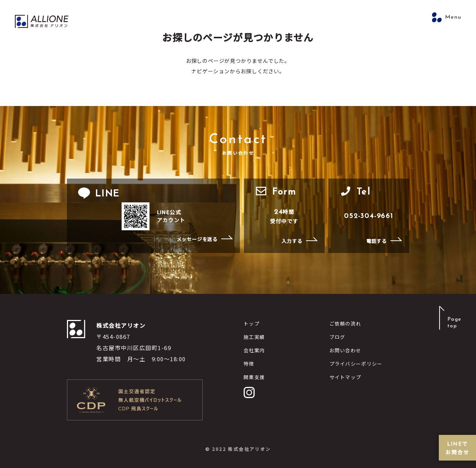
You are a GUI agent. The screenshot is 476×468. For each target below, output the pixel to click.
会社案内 (254, 350)
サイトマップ (345, 377)
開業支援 (254, 377)
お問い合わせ (345, 350)
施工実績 (254, 337)
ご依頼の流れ (345, 323)
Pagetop (454, 323)
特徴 (249, 364)
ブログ (337, 337)
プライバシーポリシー (356, 364)
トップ (252, 323)
